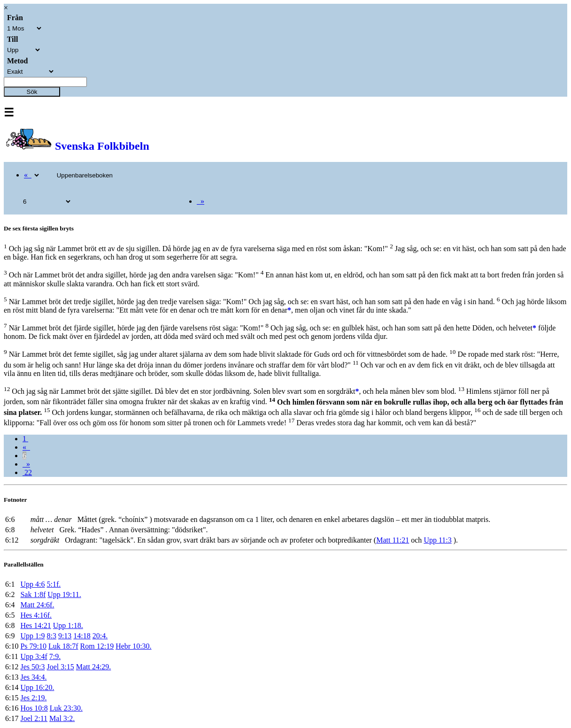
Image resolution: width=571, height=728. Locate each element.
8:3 (51, 636)
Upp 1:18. (68, 625)
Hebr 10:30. (133, 646)
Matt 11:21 (393, 540)
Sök (32, 92)
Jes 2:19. (33, 698)
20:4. (100, 636)
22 (27, 472)
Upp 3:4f (34, 656)
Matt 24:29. (94, 667)
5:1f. (54, 584)
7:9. (55, 656)
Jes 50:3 (32, 667)
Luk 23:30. (66, 708)
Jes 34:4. (33, 677)
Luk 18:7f (63, 646)
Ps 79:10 (33, 646)
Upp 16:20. (37, 687)
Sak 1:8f (33, 594)
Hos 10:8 (34, 708)
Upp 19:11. (64, 594)
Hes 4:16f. (36, 615)
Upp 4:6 (32, 584)
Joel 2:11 (34, 718)
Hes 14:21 (35, 625)
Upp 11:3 (437, 540)
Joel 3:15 (60, 667)
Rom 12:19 (97, 646)
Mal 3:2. (62, 718)
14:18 (82, 636)
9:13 (65, 636)
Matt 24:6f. (37, 605)
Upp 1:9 (32, 636)
